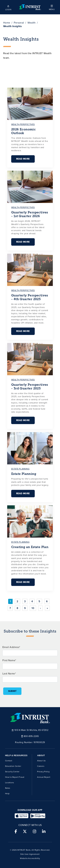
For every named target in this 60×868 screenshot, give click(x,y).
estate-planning (20, 469)
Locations (10, 783)
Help (7, 794)
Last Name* (9, 674)
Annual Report (44, 777)
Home (7, 23)
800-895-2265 (30, 736)
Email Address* (11, 647)
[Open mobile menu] (52, 7)
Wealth (32, 23)
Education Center (13, 766)
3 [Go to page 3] (25, 601)
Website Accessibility (30, 858)
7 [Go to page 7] (10, 608)
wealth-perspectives (23, 124)
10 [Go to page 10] (33, 608)
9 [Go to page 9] (25, 608)
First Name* (9, 660)
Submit (12, 691)
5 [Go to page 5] (39, 601)
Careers (41, 766)
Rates (8, 788)
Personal (19, 23)
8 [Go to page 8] (17, 608)
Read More (23, 159)
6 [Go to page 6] (47, 601)
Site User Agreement (30, 854)
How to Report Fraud (15, 777)
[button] (52, 7)
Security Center (12, 772)
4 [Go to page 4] (32, 601)
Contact (9, 761)
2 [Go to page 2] (17, 601)
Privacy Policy (43, 772)
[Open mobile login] (8, 7)
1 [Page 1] (10, 601)
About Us (41, 761)
